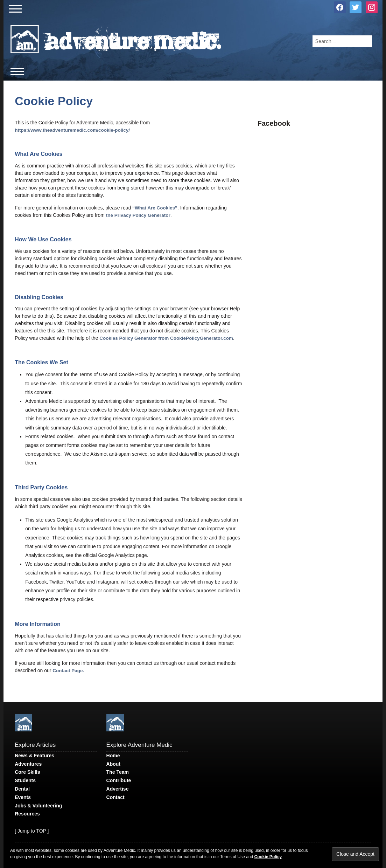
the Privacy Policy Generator (138, 215)
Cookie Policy (54, 101)
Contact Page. (68, 671)
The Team (118, 772)
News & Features (34, 756)
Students (25, 780)
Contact (115, 797)
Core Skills (27, 772)
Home (113, 756)
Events (23, 797)
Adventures (28, 764)
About (113, 764)
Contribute (119, 780)
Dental (22, 789)
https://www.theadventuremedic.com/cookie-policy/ (72, 130)
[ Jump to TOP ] (32, 831)
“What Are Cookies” (155, 208)
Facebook (274, 123)
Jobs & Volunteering (38, 806)
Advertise (118, 789)
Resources (27, 814)
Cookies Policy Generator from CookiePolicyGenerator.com (166, 338)
